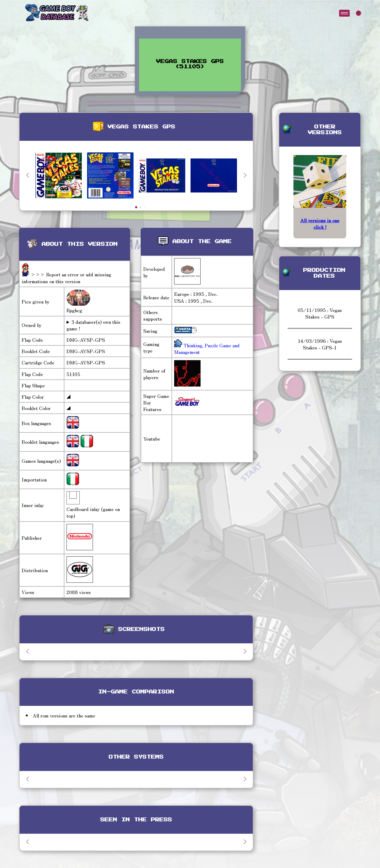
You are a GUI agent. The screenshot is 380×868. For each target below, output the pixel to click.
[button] (245, 175)
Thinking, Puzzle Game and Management (207, 348)
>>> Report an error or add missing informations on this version (66, 278)
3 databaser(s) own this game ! (93, 325)
